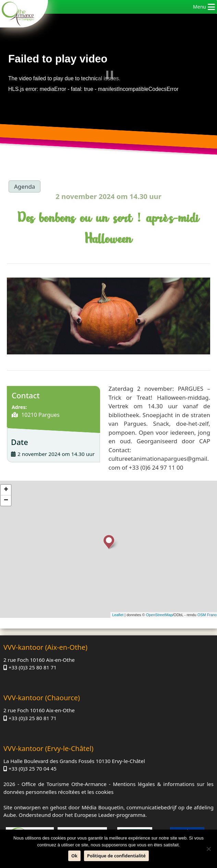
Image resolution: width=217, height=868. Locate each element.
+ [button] (6, 490)
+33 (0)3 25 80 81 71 (33, 667)
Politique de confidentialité (116, 856)
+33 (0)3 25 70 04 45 (33, 769)
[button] (200, 7)
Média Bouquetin (103, 807)
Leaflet (118, 615)
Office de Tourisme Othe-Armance (64, 784)
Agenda (25, 186)
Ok (74, 856)
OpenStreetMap (159, 615)
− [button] (6, 501)
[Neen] (208, 849)
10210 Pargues (40, 415)
